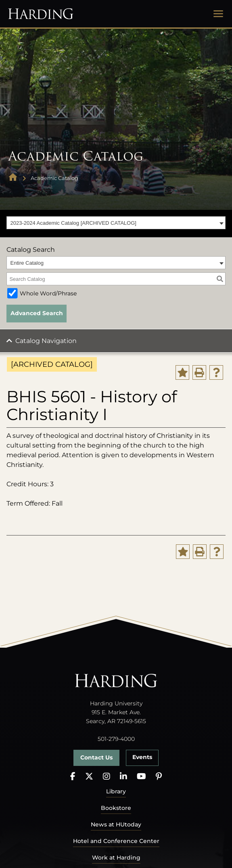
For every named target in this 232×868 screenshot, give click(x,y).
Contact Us (96, 757)
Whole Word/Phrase (48, 293)
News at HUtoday (116, 824)
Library (116, 791)
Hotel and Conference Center (116, 841)
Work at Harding (116, 858)
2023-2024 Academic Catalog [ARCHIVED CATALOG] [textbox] (73, 223)
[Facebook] (73, 777)
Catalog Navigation (46, 341)
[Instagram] (107, 777)
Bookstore (116, 808)
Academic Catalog (54, 178)
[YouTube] (141, 777)
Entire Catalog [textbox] (27, 263)
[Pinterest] (159, 777)
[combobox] (116, 223)
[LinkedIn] (123, 777)
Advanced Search (37, 313)
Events (142, 757)
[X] (89, 777)
